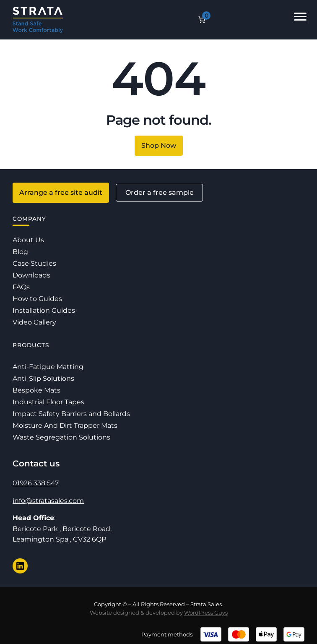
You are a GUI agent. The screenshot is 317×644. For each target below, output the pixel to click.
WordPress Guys (206, 613)
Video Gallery (34, 322)
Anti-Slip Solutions (43, 378)
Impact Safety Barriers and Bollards (71, 414)
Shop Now (159, 145)
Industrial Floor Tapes (48, 402)
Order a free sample (160, 192)
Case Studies (34, 263)
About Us (28, 240)
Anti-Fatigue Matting (48, 367)
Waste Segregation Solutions (61, 437)
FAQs (21, 287)
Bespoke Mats (36, 390)
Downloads (31, 275)
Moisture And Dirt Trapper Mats (65, 425)
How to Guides (37, 299)
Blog (20, 252)
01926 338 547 (36, 483)
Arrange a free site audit (61, 192)
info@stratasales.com (48, 501)
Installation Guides (44, 310)
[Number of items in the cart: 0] (202, 20)
